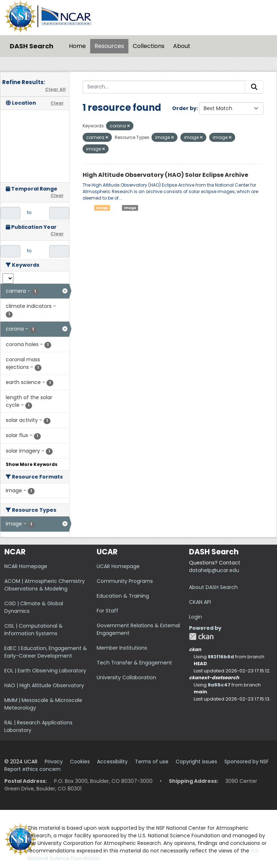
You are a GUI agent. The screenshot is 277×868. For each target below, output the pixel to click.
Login (195, 617)
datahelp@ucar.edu (214, 570)
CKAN (201, 636)
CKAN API (200, 602)
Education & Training (123, 596)
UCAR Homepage (118, 566)
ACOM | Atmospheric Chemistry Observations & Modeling (45, 585)
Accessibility (112, 762)
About (182, 46)
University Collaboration (126, 677)
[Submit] (254, 87)
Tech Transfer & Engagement (134, 663)
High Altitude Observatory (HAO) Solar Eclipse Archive (165, 175)
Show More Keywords (32, 464)
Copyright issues (196, 762)
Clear (57, 103)
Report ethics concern (32, 769)
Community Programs (125, 581)
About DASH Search (213, 587)
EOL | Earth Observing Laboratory (45, 671)
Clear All (55, 89)
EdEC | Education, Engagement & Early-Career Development (46, 652)
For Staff (107, 611)
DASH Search (32, 46)
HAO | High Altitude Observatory (44, 685)
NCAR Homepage (26, 566)
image (102, 208)
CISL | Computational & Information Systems (34, 630)
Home (77, 46)
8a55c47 (219, 685)
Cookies (80, 762)
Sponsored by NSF (247, 762)
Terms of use (152, 762)
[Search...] (164, 87)
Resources (109, 46)
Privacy (54, 762)
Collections (149, 46)
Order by (184, 108)
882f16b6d (221, 657)
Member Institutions (122, 648)
